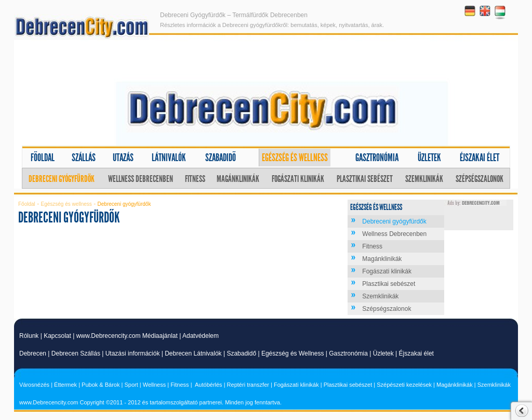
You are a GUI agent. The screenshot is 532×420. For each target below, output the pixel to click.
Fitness (195, 179)
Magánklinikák (238, 179)
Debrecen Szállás (76, 353)
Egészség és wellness (295, 157)
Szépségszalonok (480, 179)
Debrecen (33, 353)
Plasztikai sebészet (365, 179)
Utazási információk (133, 353)
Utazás (123, 157)
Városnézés (34, 385)
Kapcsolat (57, 336)
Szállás (84, 157)
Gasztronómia (377, 157)
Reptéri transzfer (248, 385)
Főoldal (43, 157)
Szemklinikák (424, 179)
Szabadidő (221, 157)
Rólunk (29, 336)
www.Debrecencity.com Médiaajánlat (127, 336)
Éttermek (65, 385)
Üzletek (429, 157)
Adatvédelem (201, 336)
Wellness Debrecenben (141, 179)
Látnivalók (169, 157)
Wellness (154, 385)
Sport (131, 385)
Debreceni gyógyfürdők (62, 179)
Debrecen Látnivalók (193, 353)
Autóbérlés (209, 385)
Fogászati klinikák (298, 179)
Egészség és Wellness (293, 353)
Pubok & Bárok (101, 385)
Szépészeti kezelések (404, 385)
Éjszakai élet (480, 157)
